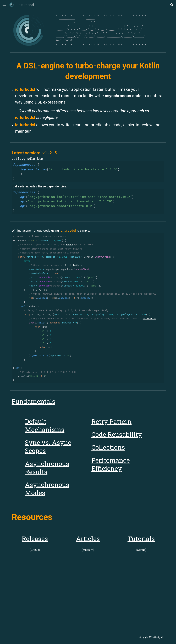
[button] (4, 5)
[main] (88, 71)
